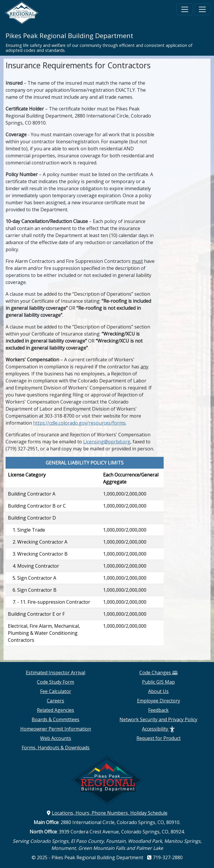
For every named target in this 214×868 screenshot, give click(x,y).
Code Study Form (55, 682)
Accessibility (159, 729)
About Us (158, 691)
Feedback (158, 710)
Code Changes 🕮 (159, 673)
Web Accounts (56, 738)
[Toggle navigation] (185, 9)
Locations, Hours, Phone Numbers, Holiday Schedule (107, 813)
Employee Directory (159, 701)
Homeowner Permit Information (56, 729)
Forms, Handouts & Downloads (56, 748)
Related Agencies (55, 710)
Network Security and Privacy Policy (158, 719)
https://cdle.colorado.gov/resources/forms (79, 423)
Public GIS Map (158, 682)
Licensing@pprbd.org (107, 442)
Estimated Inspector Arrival (55, 673)
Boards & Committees (55, 719)
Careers (55, 701)
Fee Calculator (56, 691)
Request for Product (159, 738)
